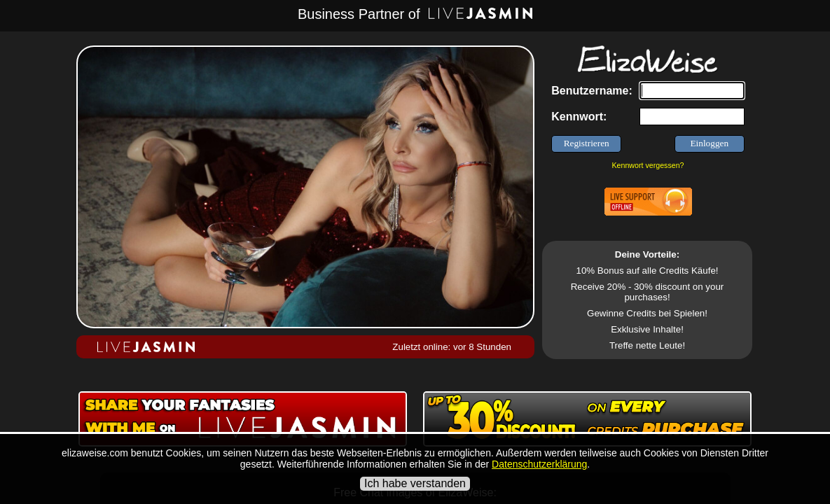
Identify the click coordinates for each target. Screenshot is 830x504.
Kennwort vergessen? (648, 165)
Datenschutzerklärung (539, 464)
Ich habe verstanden (415, 483)
